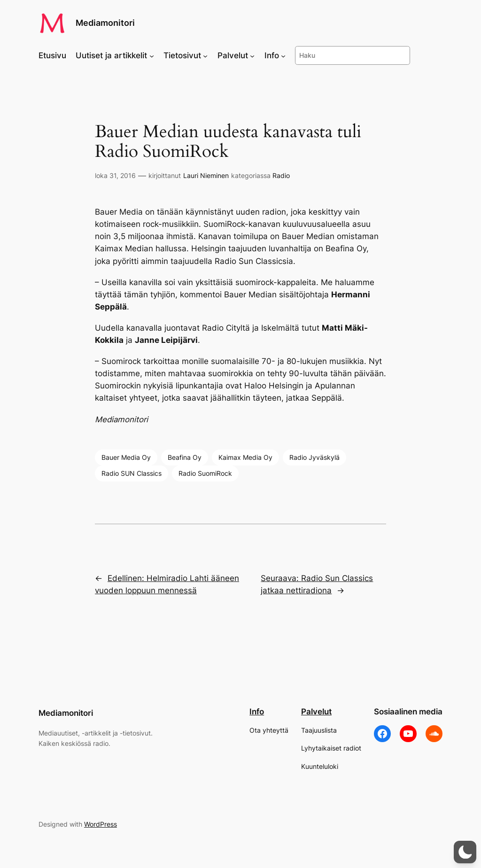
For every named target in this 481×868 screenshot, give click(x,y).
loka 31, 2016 (115, 175)
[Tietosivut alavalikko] (205, 55)
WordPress (101, 824)
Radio (281, 175)
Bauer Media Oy (126, 457)
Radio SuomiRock (205, 473)
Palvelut (316, 712)
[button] (465, 852)
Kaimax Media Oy (245, 457)
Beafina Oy (185, 457)
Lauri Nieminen (206, 175)
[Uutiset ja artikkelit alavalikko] (152, 55)
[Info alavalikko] (283, 55)
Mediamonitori (105, 23)
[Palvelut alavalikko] (252, 55)
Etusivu (52, 55)
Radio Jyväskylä (314, 457)
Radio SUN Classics (132, 473)
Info (257, 712)
